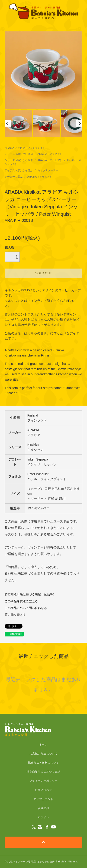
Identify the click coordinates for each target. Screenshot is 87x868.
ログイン (43, 817)
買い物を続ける (15, 615)
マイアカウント (43, 799)
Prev (8, 123)
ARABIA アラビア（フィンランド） (25, 148)
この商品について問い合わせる (26, 608)
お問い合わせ (43, 790)
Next (79, 123)
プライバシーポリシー (43, 781)
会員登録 (43, 808)
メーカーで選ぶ (14, 177)
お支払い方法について (43, 754)
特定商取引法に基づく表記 (43, 772)
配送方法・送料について (43, 763)
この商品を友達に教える (21, 601)
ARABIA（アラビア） (50, 154)
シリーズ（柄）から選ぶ (19, 154)
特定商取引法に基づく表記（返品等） (30, 595)
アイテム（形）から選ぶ (19, 170)
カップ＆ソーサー (48, 170)
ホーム (43, 744)
